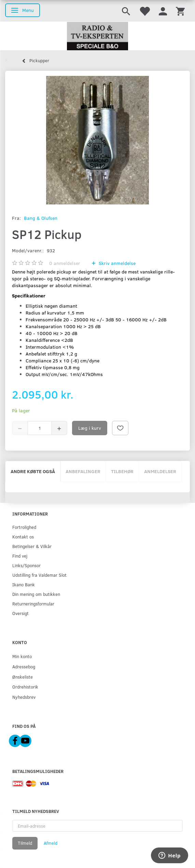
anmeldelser (65, 263)
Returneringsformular (33, 604)
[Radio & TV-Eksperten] (97, 36)
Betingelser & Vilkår (32, 546)
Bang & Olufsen (41, 218)
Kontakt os (23, 537)
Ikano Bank (24, 584)
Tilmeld (25, 843)
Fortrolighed (24, 527)
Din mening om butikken (36, 594)
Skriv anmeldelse (116, 263)
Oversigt (20, 613)
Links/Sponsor (26, 565)
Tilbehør (122, 471)
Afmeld (51, 843)
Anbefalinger (83, 471)
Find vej (20, 556)
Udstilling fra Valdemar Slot (39, 575)
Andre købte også (33, 471)
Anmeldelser (160, 471)
